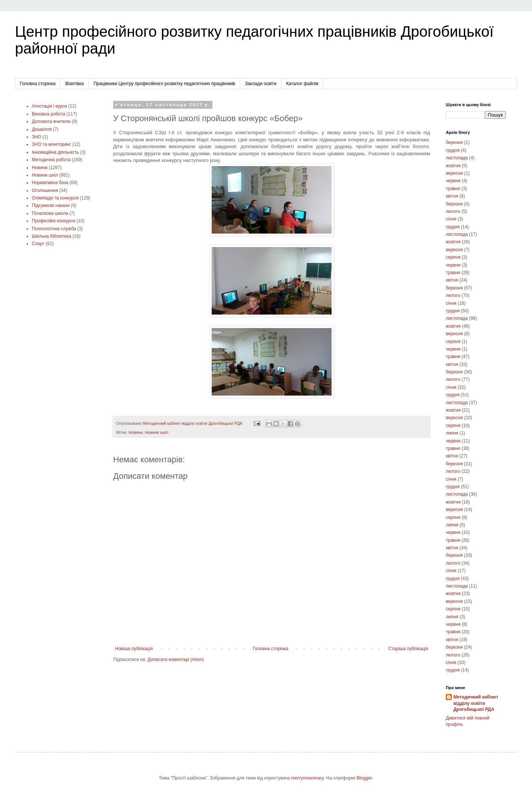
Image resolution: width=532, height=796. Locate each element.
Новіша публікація (134, 649)
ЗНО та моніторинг (52, 144)
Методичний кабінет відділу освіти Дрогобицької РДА (476, 703)
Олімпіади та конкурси (55, 198)
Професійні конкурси (54, 221)
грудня (453, 150)
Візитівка (75, 84)
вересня (454, 173)
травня (453, 189)
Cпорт (38, 244)
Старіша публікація (408, 649)
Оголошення (45, 190)
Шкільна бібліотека (52, 236)
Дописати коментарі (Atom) (176, 660)
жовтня (453, 166)
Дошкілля (42, 129)
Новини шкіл (157, 432)
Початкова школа (50, 213)
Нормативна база (50, 183)
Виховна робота (49, 114)
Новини (136, 432)
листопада (457, 158)
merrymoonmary (307, 778)
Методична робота (51, 160)
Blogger (364, 778)
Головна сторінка (38, 84)
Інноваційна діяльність (55, 152)
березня (454, 142)
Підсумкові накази (51, 205)
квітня (452, 196)
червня (453, 181)
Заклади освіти (261, 84)
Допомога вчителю (51, 121)
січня (451, 219)
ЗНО (37, 137)
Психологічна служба (54, 229)
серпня (453, 257)
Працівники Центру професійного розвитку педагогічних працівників (164, 84)
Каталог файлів (302, 84)
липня (452, 433)
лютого (453, 211)
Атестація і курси (49, 106)
